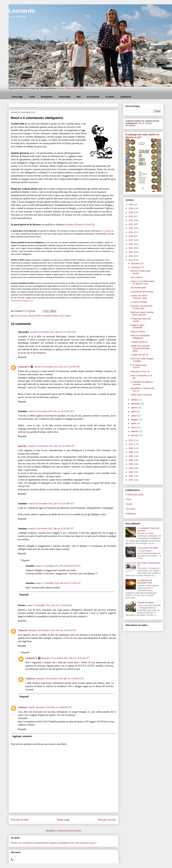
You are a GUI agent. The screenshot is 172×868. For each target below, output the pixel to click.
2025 (131, 208)
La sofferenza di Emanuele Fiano (145, 581)
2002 (131, 476)
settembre (136, 404)
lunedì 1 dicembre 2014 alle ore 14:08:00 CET (50, 707)
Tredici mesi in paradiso (141, 395)
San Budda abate (138, 288)
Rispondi (22, 357)
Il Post (128, 499)
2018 (131, 236)
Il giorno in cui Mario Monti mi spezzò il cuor (142, 282)
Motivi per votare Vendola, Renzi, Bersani (142, 314)
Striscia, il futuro (138, 332)
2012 (131, 260)
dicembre (135, 263)
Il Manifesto (131, 514)
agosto (134, 408)
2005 (131, 464)
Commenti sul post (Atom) (69, 831)
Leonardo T (24, 367)
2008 (131, 452)
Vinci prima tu (137, 277)
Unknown (23, 630)
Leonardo (22, 11)
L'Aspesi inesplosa (139, 342)
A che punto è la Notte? (148, 548)
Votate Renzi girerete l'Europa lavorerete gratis (140, 348)
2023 (131, 216)
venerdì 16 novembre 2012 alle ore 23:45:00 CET (51, 528)
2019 (131, 232)
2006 (131, 460)
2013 (131, 256)
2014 (131, 252)
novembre (136, 267)
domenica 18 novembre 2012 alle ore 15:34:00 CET (60, 679)
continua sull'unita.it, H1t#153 (79, 224)
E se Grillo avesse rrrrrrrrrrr (139, 366)
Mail (79, 97)
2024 (131, 212)
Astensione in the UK (140, 372)
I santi (32, 97)
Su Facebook (93, 97)
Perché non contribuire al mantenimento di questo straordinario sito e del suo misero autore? (54, 843)
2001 (131, 480)
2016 (131, 244)
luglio (134, 411)
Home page (17, 97)
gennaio (135, 435)
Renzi (68, 316)
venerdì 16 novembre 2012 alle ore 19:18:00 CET (52, 446)
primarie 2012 (58, 316)
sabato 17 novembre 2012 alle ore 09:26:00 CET (58, 566)
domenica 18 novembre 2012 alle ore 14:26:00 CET (66, 658)
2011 (131, 440)
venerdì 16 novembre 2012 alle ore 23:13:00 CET (51, 504)
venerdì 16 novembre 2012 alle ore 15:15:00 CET (53, 332)
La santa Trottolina (139, 302)
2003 (131, 472)
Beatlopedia (47, 97)
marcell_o (23, 446)
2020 (131, 228)
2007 (131, 456)
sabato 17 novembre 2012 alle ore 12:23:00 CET (49, 605)
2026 (131, 205)
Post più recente (20, 820)
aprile (134, 423)
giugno (134, 416)
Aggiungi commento (22, 736)
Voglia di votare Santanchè (137, 326)
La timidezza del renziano (142, 292)
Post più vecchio (107, 820)
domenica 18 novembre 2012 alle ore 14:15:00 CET (53, 630)
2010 (131, 444)
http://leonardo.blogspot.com (22, 301)
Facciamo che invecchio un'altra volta (141, 307)
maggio (135, 419)
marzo (134, 427)
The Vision (130, 509)
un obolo (110, 97)
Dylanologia (64, 97)
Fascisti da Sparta (146, 602)
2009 (131, 448)
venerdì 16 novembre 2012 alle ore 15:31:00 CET (57, 367)
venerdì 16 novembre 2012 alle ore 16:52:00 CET (51, 411)
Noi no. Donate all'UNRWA (71, 88)
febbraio (135, 431)
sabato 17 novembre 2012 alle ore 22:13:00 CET (58, 583)
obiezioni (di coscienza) (39, 316)
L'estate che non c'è (140, 355)
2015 (131, 248)
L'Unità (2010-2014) (134, 495)
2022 (131, 220)
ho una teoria (21, 316)
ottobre (134, 400)
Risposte (25, 560)
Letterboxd (126, 97)
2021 (131, 224)
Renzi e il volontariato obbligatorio (140, 337)
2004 (131, 468)
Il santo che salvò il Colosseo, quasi (139, 297)
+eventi (129, 504)
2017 (131, 240)
